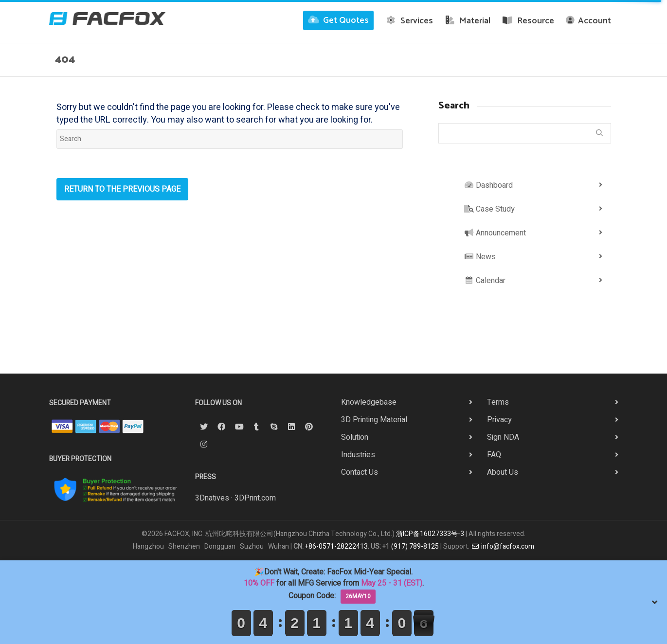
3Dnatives (212, 498)
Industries (358, 455)
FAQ (494, 455)
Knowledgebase (369, 402)
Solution (355, 437)
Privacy (499, 420)
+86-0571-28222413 (336, 546)
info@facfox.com (503, 546)
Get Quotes (338, 20)
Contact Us (360, 472)
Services (409, 21)
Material (468, 21)
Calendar (485, 281)
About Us (503, 472)
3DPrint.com (255, 498)
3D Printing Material (374, 420)
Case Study (489, 209)
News (480, 257)
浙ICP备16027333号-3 (430, 534)
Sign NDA (503, 437)
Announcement (495, 233)
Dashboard (488, 185)
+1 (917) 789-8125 (411, 546)
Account (588, 21)
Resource (528, 21)
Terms (498, 402)
